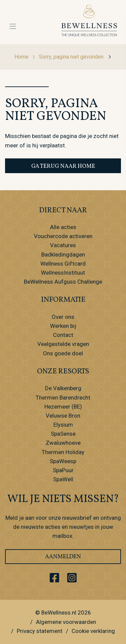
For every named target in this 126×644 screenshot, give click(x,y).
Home (25, 57)
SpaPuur (63, 470)
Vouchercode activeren (63, 236)
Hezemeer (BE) (63, 407)
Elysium (63, 425)
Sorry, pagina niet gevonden (75, 57)
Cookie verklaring (93, 631)
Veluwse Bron (63, 416)
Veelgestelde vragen (63, 344)
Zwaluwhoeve (63, 443)
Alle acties (63, 227)
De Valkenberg (63, 388)
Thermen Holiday (63, 452)
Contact (63, 335)
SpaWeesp (63, 461)
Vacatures (63, 245)
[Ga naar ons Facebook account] (54, 578)
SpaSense (63, 434)
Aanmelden (63, 557)
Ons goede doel (63, 353)
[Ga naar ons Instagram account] (72, 578)
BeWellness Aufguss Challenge (63, 282)
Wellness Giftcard (63, 264)
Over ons (63, 317)
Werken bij (63, 326)
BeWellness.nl (59, 613)
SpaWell (63, 479)
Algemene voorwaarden (66, 622)
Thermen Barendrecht (63, 398)
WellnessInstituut (63, 273)
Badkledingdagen (63, 255)
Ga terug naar (63, 166)
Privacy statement (40, 631)
